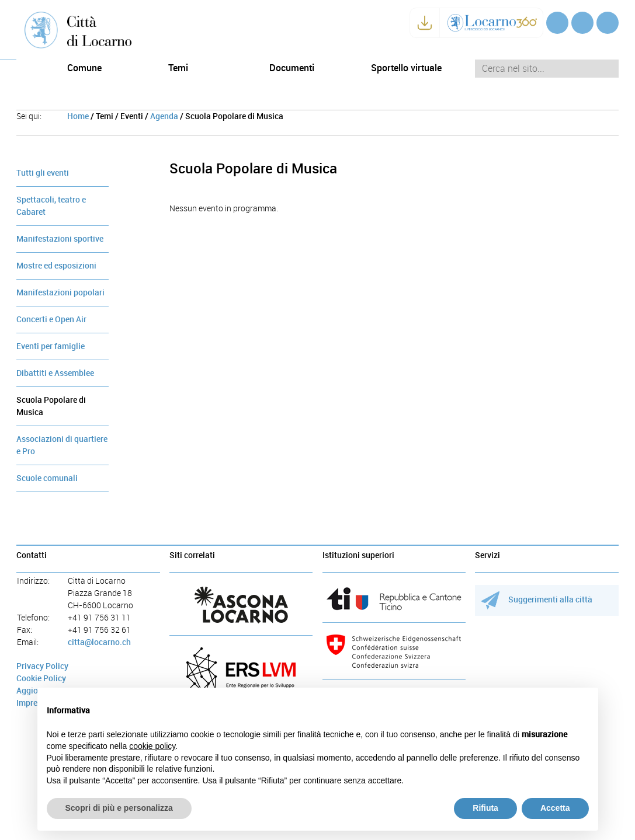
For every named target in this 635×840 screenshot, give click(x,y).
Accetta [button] (555, 808)
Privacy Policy (42, 666)
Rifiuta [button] (485, 808)
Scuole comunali (47, 478)
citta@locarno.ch (99, 642)
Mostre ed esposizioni (56, 266)
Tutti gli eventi (43, 173)
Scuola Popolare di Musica (51, 406)
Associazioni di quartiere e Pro (62, 445)
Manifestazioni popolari (60, 293)
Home (78, 116)
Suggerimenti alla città (537, 600)
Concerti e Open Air (51, 320)
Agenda (164, 116)
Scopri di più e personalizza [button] (119, 808)
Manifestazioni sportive (60, 239)
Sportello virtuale (406, 68)
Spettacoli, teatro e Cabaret (51, 206)
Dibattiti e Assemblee (55, 373)
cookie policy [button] (152, 746)
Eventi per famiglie (51, 346)
